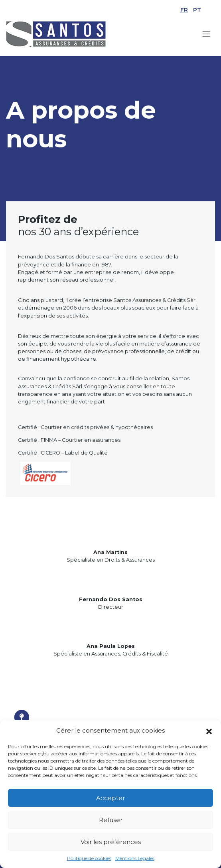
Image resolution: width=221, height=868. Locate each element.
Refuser (111, 820)
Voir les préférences (111, 842)
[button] (209, 731)
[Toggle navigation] (206, 34)
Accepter (110, 798)
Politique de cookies (89, 858)
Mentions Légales (135, 858)
